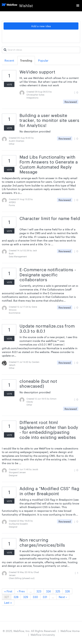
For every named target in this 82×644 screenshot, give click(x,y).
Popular (43, 60)
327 (6, 597)
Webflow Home (70, 631)
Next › (63, 597)
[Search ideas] (41, 50)
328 (16, 597)
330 (35, 597)
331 (45, 597)
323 (39, 591)
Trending (26, 60)
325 (58, 591)
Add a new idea (41, 26)
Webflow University (43, 635)
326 (67, 591)
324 (48, 591)
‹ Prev (21, 591)
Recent (9, 60)
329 (26, 597)
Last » (8, 602)
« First (8, 591)
